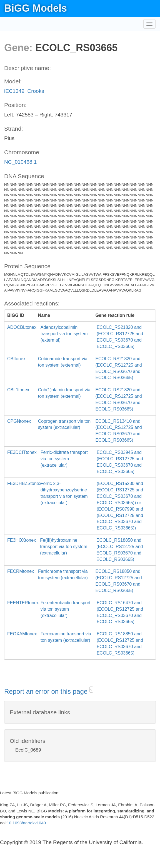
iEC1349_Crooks (24, 91)
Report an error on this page (47, 691)
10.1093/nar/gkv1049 (26, 823)
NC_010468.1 (20, 162)
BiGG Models (36, 8)
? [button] (91, 690)
